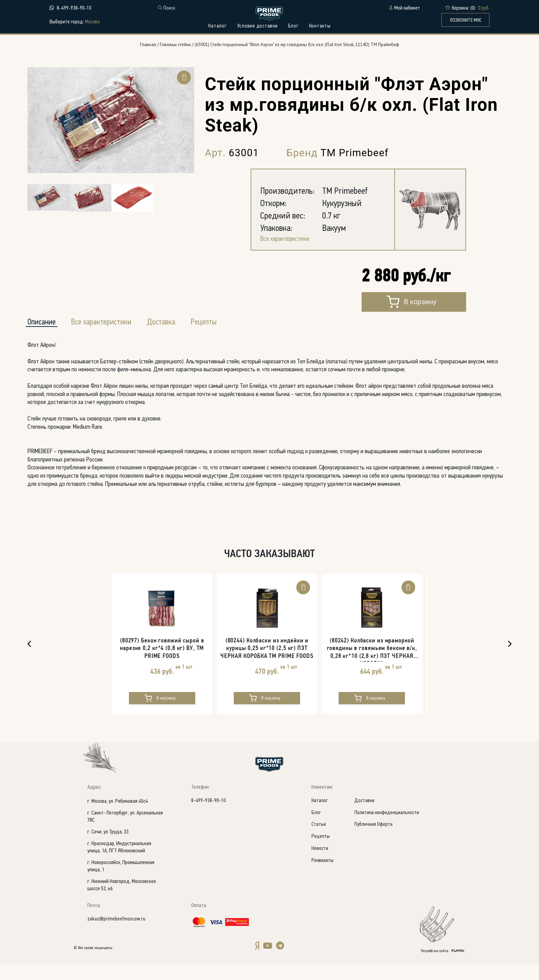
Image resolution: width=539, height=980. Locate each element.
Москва (92, 22)
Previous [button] (29, 658)
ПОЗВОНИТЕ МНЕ (466, 20)
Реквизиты (323, 879)
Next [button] (510, 658)
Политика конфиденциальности (389, 829)
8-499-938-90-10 (74, 8)
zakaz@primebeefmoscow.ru (117, 935)
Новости (320, 866)
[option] (111, 130)
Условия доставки (257, 26)
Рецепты (221, 334)
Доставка (366, 817)
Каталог (217, 26)
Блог (293, 26)
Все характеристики (287, 249)
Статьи (319, 841)
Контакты (320, 26)
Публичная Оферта (375, 841)
